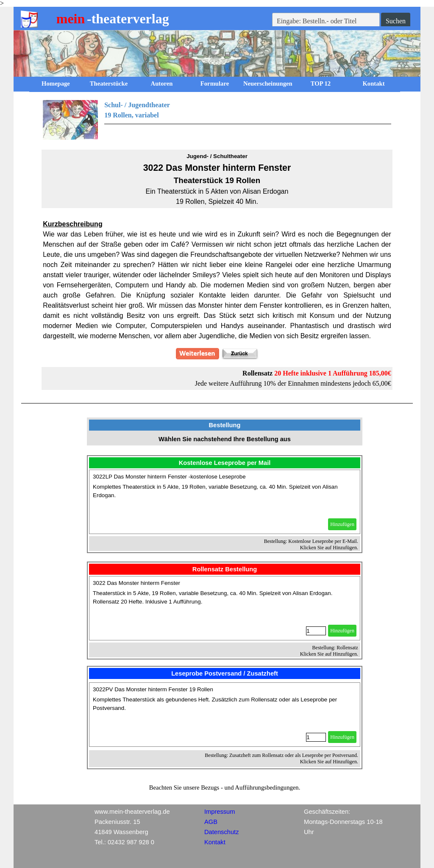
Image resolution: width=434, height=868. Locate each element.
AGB (211, 822)
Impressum (220, 812)
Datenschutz (221, 832)
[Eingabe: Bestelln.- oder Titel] (326, 21)
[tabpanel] (217, 120)
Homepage (56, 83)
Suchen (396, 21)
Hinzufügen (342, 524)
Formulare (215, 83)
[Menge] (316, 631)
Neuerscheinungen (268, 83)
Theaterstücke (109, 83)
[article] (225, 502)
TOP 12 (321, 83)
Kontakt (373, 83)
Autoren (162, 83)
